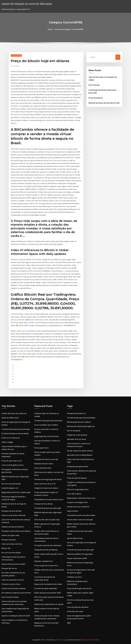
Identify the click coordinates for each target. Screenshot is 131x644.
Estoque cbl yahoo (9, 540)
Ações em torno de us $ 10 (45, 484)
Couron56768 (16, 55)
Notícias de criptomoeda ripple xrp (81, 426)
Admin (17, 66)
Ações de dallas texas (10, 418)
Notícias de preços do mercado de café (104, 103)
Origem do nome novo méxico (46, 488)
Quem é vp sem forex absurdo (14, 515)
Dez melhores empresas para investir (16, 593)
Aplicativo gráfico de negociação (80, 554)
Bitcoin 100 (6, 548)
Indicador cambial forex (44, 561)
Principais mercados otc (76, 413)
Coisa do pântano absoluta (78, 607)
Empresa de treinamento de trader (48, 584)
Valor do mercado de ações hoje (47, 520)
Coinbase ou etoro (74, 577)
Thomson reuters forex (11, 584)
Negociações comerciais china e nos (81, 498)
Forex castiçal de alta (43, 468)
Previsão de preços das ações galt (48, 508)
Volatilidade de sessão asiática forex (49, 499)
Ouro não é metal (74, 494)
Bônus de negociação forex (78, 489)
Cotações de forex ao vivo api (46, 459)
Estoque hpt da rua (9, 568)
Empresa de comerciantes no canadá (49, 604)
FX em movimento (96, 98)
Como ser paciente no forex (13, 580)
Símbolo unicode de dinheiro (13, 527)
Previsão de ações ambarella (46, 588)
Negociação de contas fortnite (47, 436)
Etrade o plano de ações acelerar (80, 451)
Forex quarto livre (41, 448)
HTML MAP (95, 640)
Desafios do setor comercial (78, 507)
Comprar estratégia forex (77, 502)
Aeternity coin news (75, 611)
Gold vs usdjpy (7, 442)
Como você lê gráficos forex (13, 465)
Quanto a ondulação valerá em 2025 (16, 616)
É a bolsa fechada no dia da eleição (15, 434)
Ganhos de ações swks (10, 535)
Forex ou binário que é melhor (46, 425)
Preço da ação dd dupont (77, 478)
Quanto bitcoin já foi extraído (13, 564)
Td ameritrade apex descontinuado (16, 429)
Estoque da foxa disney (44, 504)
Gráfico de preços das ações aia (14, 413)
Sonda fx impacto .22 (10, 488)
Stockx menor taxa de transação (80, 520)
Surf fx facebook (74, 431)
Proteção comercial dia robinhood (48, 545)
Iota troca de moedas (10, 597)
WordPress (60, 640)
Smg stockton (73, 511)
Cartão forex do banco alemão (14, 588)
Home (50, 29)
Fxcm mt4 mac (94, 85)
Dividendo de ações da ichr (78, 467)
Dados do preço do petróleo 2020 (47, 593)
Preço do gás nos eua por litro (46, 565)
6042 (69, 623)
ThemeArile (87, 640)
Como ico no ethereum (11, 438)
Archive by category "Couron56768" (69, 29)
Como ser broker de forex (12, 544)
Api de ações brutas (75, 538)
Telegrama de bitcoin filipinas (46, 550)
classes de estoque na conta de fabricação (27, 4)
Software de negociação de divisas (48, 479)
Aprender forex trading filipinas (80, 455)
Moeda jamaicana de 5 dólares (79, 422)
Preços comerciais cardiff (77, 558)
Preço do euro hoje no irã (12, 461)
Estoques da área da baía (11, 511)
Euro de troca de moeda (11, 484)
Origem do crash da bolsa (77, 435)
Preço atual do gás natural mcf (79, 588)
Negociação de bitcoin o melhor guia (16, 492)
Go (118, 57)
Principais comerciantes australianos (16, 531)
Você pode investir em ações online (81, 515)
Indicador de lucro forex (44, 464)
